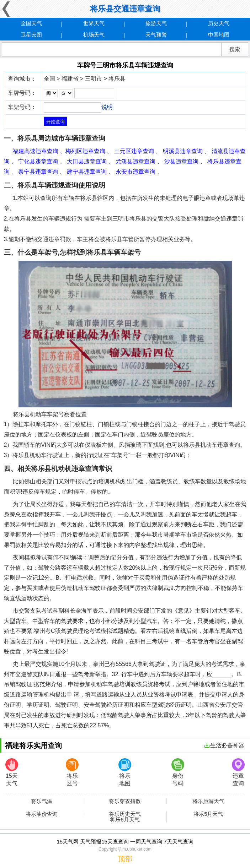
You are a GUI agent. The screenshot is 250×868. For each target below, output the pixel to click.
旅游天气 (156, 23)
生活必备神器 (224, 745)
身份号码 (178, 772)
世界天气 (94, 23)
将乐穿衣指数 (125, 801)
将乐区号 (72, 772)
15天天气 (12, 772)
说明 (107, 107)
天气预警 (156, 35)
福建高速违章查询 (36, 151)
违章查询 (238, 772)
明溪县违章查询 (183, 151)
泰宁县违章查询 (38, 172)
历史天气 (219, 23)
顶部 (125, 859)
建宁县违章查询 (87, 172)
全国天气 (31, 23)
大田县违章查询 (87, 161)
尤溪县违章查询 (135, 161)
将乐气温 (42, 801)
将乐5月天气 (208, 814)
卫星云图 (31, 35)
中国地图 (219, 35)
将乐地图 (125, 772)
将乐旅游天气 (208, 801)
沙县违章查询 (181, 161)
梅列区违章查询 (85, 151)
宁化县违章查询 (38, 161)
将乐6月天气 (125, 820)
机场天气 (94, 35)
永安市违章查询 (135, 172)
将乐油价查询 (42, 814)
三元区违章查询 (134, 151)
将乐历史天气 (125, 814)
